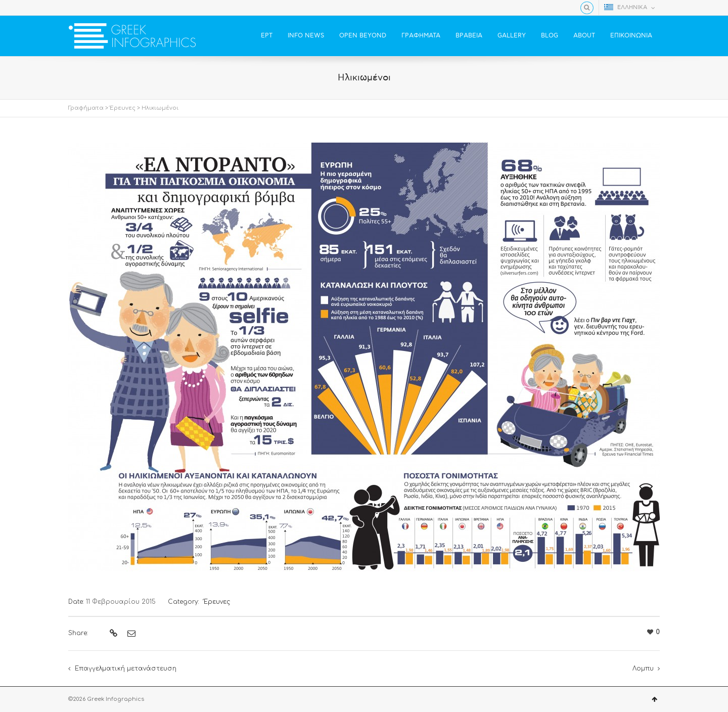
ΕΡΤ (267, 36)
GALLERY (512, 36)
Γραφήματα (86, 108)
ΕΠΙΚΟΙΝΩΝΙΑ (631, 36)
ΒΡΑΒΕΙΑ (469, 36)
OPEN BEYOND (363, 36)
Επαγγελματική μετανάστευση (126, 669)
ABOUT (584, 36)
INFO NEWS (306, 36)
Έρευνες (123, 108)
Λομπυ (643, 669)
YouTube (104, 8)
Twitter (89, 8)
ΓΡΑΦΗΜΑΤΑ (421, 36)
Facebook (74, 8)
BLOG (550, 36)
